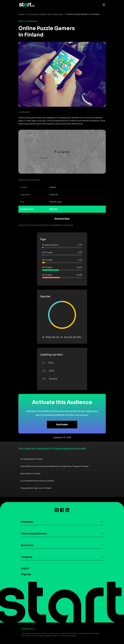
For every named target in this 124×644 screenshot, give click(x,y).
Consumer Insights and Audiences (45, 14)
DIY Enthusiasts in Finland (31, 459)
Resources (27, 545)
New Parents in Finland (30, 474)
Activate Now (62, 219)
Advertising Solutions (34, 534)
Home (21, 14)
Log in (25, 568)
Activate (62, 425)
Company (27, 557)
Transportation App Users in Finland (36, 488)
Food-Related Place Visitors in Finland (37, 481)
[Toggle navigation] (103, 5)
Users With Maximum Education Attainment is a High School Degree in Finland (54, 466)
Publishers (27, 522)
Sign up (26, 574)
